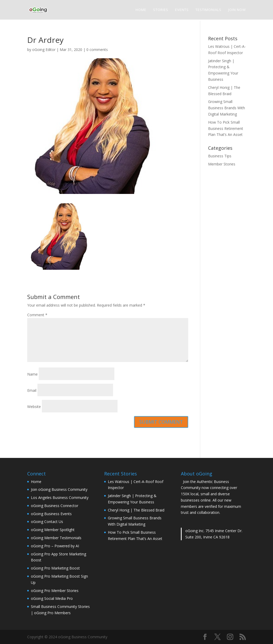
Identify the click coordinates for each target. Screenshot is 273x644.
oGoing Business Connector (55, 506)
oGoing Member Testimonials (56, 538)
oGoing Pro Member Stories (55, 591)
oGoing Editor (44, 50)
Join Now (237, 10)
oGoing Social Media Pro (52, 598)
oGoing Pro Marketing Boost (55, 568)
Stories (161, 10)
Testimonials (208, 10)
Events (182, 10)
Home (141, 10)
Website (34, 407)
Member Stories (222, 164)
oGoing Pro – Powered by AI (55, 546)
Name (32, 374)
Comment (37, 315)
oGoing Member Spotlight (53, 530)
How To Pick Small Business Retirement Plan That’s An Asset (226, 128)
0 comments (97, 50)
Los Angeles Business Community (60, 498)
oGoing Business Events (51, 514)
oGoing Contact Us (47, 522)
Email (32, 390)
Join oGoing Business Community (59, 489)
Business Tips (220, 156)
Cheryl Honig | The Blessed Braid (136, 510)
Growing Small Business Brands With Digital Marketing (227, 108)
